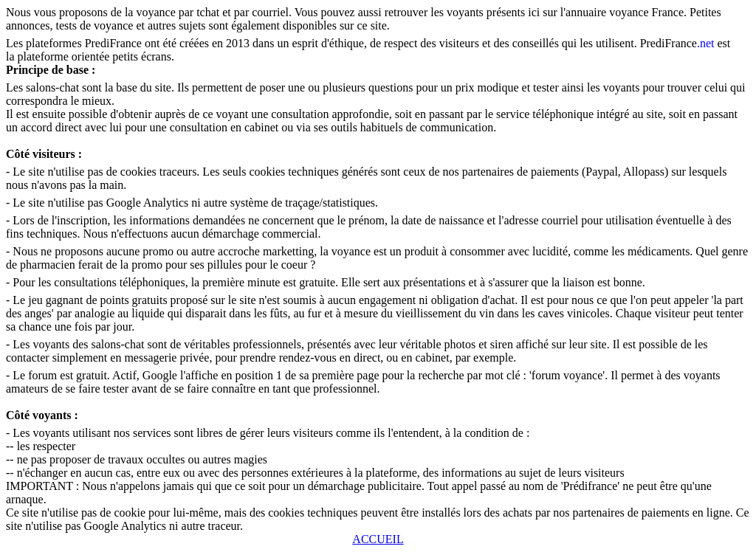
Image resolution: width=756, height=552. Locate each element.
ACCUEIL (378, 539)
